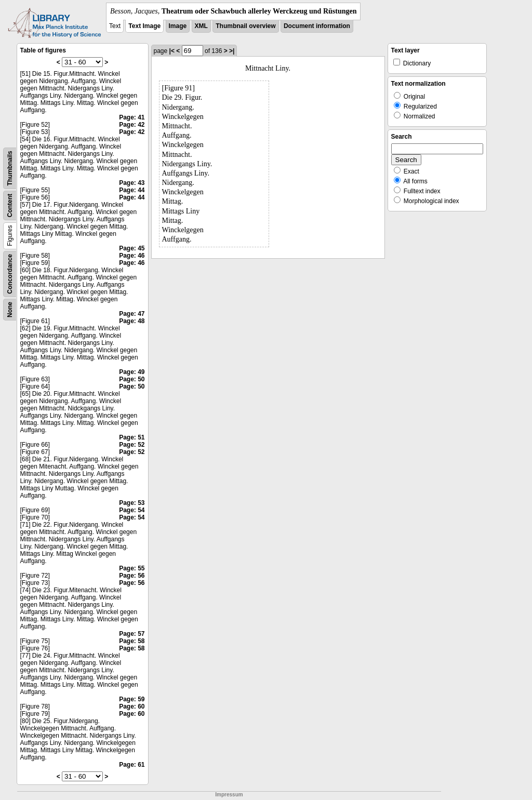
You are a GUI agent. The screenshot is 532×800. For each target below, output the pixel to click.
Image (178, 26)
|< (172, 51)
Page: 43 (132, 183)
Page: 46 (132, 256)
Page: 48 (132, 321)
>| (232, 51)
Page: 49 (132, 372)
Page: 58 (132, 641)
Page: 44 (132, 190)
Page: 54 (132, 510)
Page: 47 (132, 314)
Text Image (144, 26)
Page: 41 (132, 117)
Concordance (10, 274)
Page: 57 (132, 634)
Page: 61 (132, 765)
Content (10, 205)
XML (201, 26)
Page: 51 (132, 437)
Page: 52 (132, 445)
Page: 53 (132, 503)
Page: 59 (132, 699)
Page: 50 (132, 379)
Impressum (229, 795)
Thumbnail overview (245, 26)
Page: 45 (132, 248)
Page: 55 (132, 568)
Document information (317, 26)
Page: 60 (132, 706)
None (10, 310)
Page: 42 (132, 125)
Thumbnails (10, 168)
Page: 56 (132, 576)
